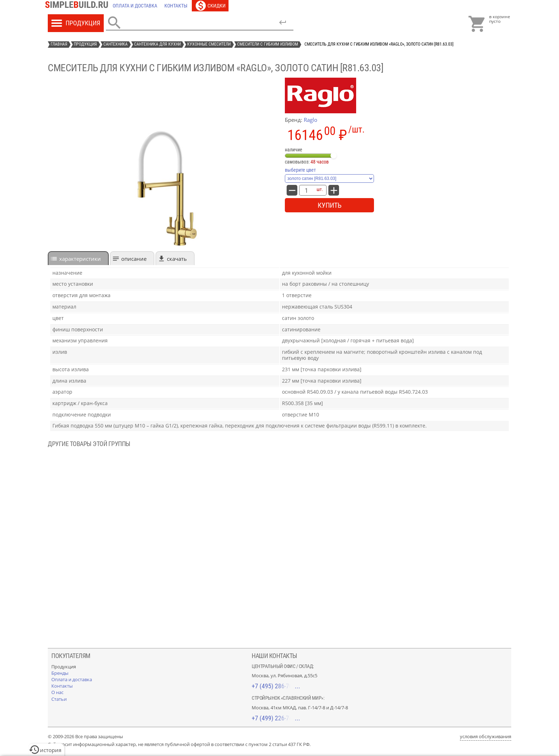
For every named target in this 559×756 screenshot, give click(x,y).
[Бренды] (60, 673)
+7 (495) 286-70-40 (276, 686)
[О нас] (57, 692)
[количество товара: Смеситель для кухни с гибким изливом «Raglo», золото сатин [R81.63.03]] (306, 190)
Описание (134, 259)
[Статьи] (59, 699)
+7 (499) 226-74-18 (276, 718)
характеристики (80, 259)
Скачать (177, 259)
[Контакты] (176, 6)
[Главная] (78, 6)
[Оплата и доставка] (135, 6)
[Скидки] (210, 6)
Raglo (311, 120)
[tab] (78, 258)
